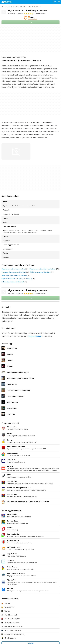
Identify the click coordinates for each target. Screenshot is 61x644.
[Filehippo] (7, 2)
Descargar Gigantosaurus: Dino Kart (14, 272)
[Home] (2, 7)
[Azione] (18, 7)
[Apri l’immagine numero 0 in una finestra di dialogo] (16, 152)
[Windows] (7, 7)
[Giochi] (13, 7)
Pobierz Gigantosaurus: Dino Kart (13, 282)
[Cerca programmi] (55, 2)
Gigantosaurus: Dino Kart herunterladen (43, 269)
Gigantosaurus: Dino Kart (27, 10)
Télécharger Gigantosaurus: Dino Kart (14, 275)
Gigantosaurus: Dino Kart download (13, 269)
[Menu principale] (59, 2)
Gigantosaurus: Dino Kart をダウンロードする (17, 279)
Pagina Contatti (35, 336)
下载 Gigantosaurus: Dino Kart (40, 272)
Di (11, 14)
